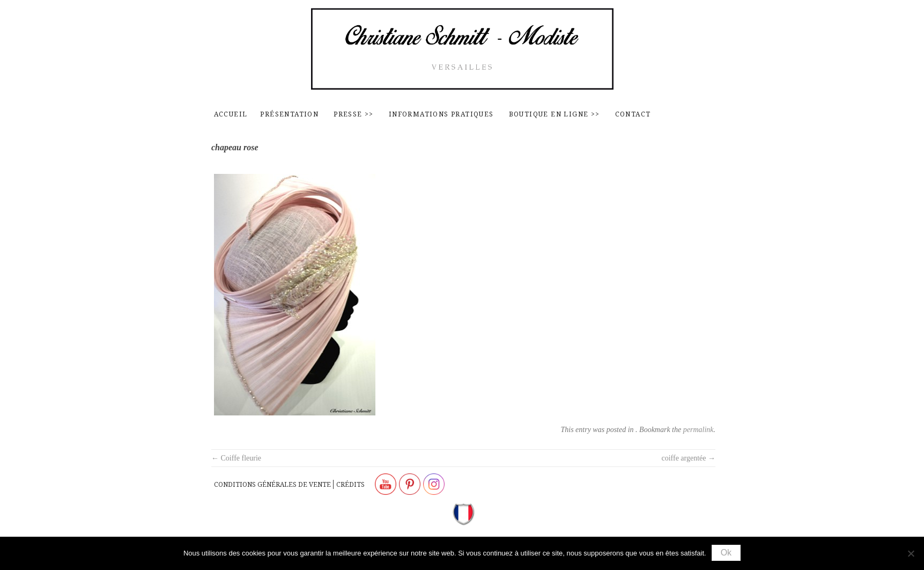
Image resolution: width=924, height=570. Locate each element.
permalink (698, 430)
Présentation (289, 114)
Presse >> (354, 114)
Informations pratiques (441, 114)
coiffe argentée (688, 458)
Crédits (350, 484)
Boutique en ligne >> (555, 114)
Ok (726, 553)
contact (633, 114)
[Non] (911, 553)
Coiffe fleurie (236, 458)
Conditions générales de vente (272, 484)
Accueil (231, 114)
